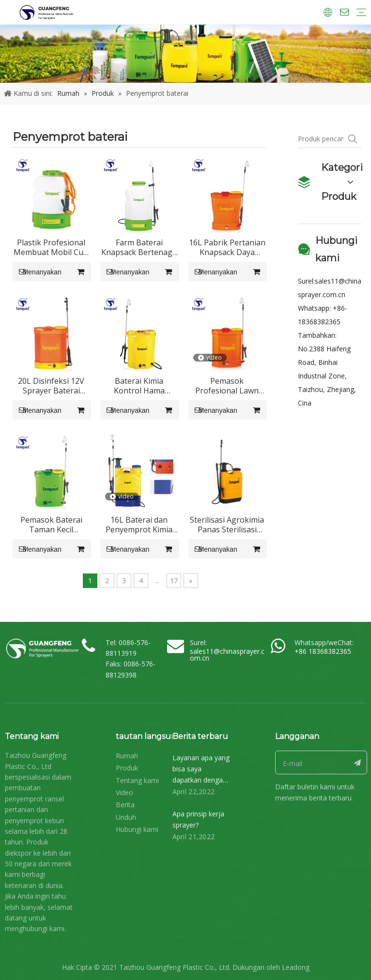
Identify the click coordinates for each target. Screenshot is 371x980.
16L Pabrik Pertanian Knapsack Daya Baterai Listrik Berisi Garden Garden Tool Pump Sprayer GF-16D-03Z (227, 247)
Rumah (127, 756)
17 (174, 580)
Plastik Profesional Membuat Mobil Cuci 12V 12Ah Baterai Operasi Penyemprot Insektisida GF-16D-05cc (51, 247)
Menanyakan (37, 271)
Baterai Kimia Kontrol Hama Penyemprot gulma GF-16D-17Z (139, 386)
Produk (127, 768)
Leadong (296, 967)
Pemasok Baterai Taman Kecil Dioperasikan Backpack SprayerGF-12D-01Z (51, 525)
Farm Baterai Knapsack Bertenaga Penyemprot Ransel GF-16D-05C (139, 247)
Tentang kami (137, 780)
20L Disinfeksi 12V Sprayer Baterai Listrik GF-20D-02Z (51, 386)
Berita (125, 805)
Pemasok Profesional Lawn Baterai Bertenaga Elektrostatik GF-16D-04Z (227, 386)
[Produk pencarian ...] (321, 139)
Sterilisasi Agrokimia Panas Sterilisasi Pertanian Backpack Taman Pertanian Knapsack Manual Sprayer (227, 525)
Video (124, 792)
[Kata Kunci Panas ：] (353, 139)
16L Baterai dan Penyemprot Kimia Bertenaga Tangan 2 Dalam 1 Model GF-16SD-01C (139, 525)
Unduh (126, 817)
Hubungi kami (137, 829)
